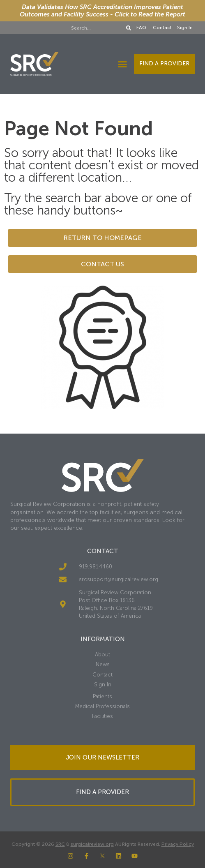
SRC (60, 844)
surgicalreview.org (92, 844)
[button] (122, 64)
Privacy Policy (178, 844)
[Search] (129, 28)
